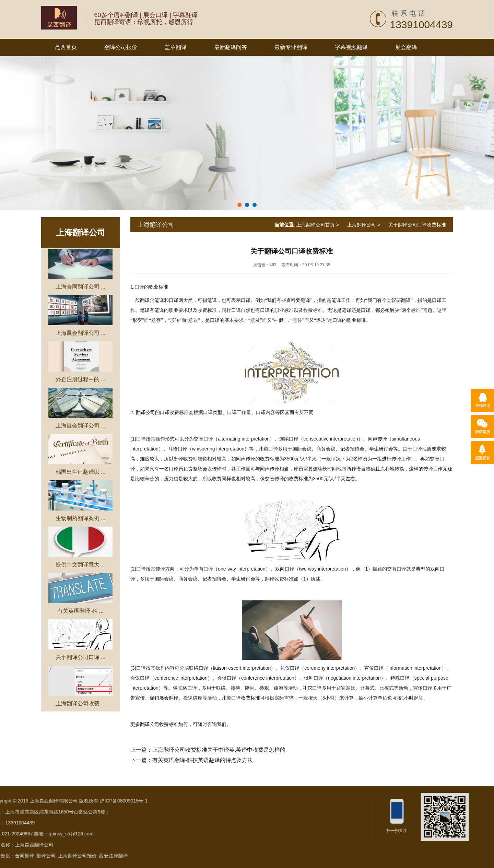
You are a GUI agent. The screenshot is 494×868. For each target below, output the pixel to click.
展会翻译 (406, 47)
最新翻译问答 (231, 47)
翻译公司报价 (121, 47)
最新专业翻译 (291, 47)
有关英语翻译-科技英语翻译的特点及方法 (203, 760)
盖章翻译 (176, 47)
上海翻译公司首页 (316, 225)
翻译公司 (145, 413)
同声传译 (377, 439)
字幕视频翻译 (351, 47)
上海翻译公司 (81, 232)
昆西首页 (66, 47)
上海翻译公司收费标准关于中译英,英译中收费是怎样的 (219, 750)
